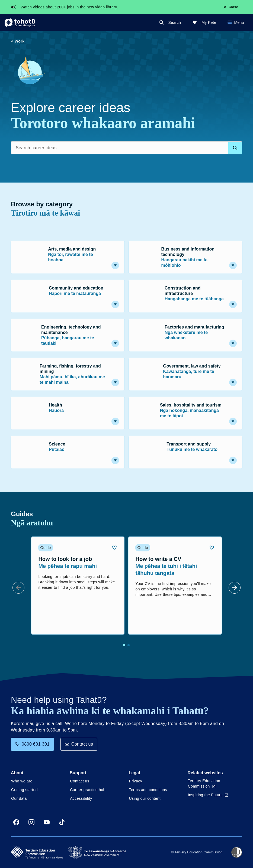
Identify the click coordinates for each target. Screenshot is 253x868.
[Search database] (235, 148)
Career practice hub (88, 790)
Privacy (136, 781)
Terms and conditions (148, 790)
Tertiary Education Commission (204, 784)
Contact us (79, 744)
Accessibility (81, 798)
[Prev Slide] (18, 588)
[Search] (171, 22)
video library (106, 7)
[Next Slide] (235, 588)
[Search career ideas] (126, 148)
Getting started (24, 790)
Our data (19, 798)
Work (20, 41)
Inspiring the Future (208, 795)
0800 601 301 (32, 744)
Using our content (145, 798)
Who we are (22, 781)
